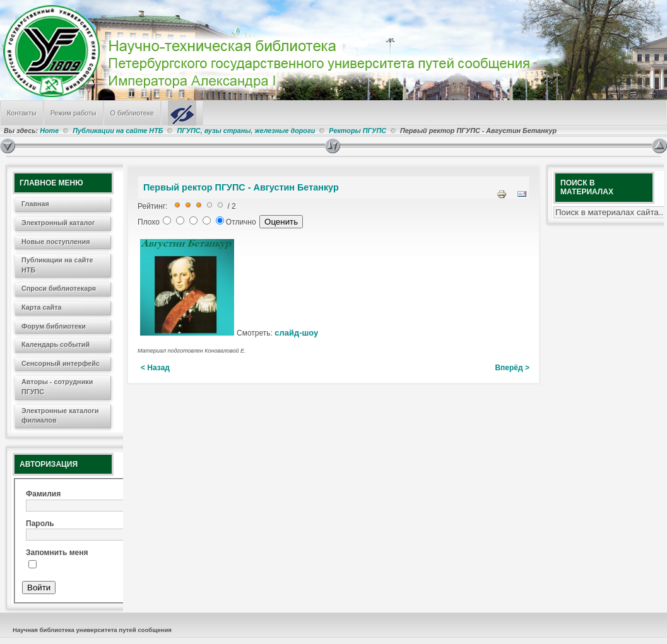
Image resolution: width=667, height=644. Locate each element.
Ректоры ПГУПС (357, 131)
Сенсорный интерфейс (61, 363)
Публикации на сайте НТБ (118, 131)
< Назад (155, 368)
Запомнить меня (57, 553)
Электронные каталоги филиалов (60, 416)
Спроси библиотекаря (59, 288)
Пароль (40, 524)
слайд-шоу (296, 333)
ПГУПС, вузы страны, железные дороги (246, 131)
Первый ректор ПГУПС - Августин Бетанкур (241, 187)
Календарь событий (56, 344)
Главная (35, 204)
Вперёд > (512, 368)
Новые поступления (56, 242)
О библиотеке (132, 113)
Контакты (22, 113)
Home (49, 131)
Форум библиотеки (54, 326)
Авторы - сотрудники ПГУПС (57, 387)
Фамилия (43, 494)
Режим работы (74, 113)
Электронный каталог (58, 223)
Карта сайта (42, 307)
